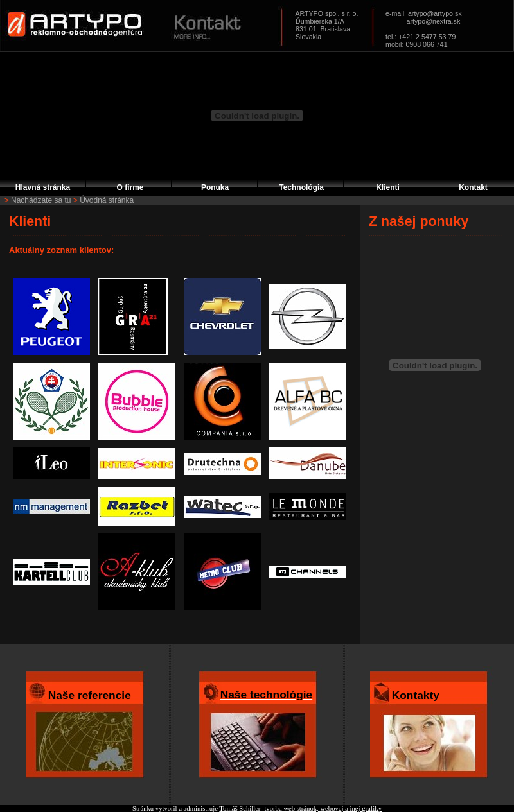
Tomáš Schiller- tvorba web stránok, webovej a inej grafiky (300, 808)
